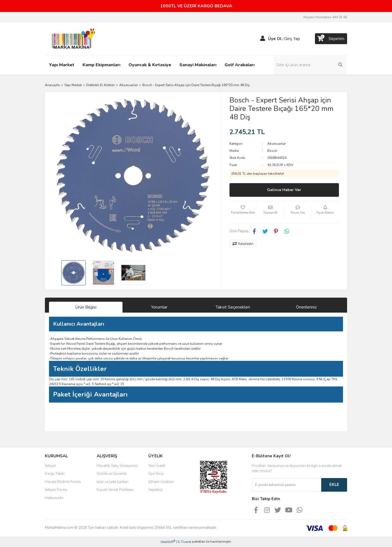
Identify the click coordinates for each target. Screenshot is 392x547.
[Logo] (72, 38)
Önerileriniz (306, 307)
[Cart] (331, 39)
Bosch (272, 151)
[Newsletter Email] (287, 485)
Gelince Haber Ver (284, 190)
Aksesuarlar (277, 144)
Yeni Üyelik (157, 466)
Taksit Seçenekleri (233, 307)
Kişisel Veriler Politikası (115, 490)
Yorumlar (159, 307)
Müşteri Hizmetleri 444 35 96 (325, 17)
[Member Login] (263, 39)
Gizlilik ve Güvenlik (112, 474)
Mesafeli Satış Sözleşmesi (117, 466)
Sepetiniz (156, 490)
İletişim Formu (56, 490)
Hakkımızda (54, 498)
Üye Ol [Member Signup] (275, 39)
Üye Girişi (156, 474)
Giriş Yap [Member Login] (292, 39)
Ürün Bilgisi (86, 307)
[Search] (310, 65)
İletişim (50, 466)
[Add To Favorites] (243, 212)
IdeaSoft (168, 542)
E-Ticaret (185, 542)
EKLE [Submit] (334, 485)
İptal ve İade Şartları (113, 482)
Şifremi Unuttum (161, 482)
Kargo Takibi (55, 474)
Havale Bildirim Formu (63, 482)
